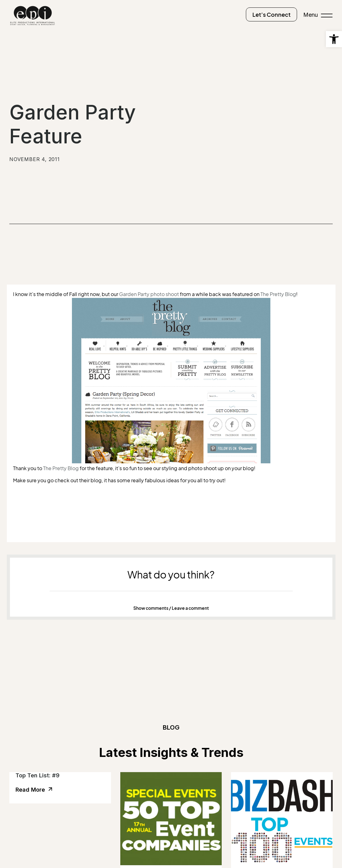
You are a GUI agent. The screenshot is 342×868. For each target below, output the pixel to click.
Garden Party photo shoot (149, 294)
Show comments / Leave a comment (171, 608)
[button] (171, 608)
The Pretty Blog (278, 294)
